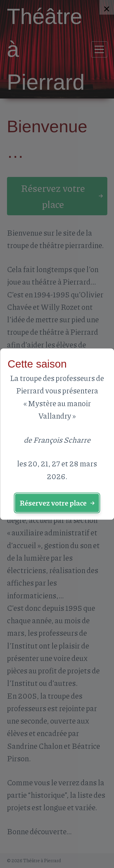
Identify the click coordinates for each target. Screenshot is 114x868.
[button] (57, 503)
